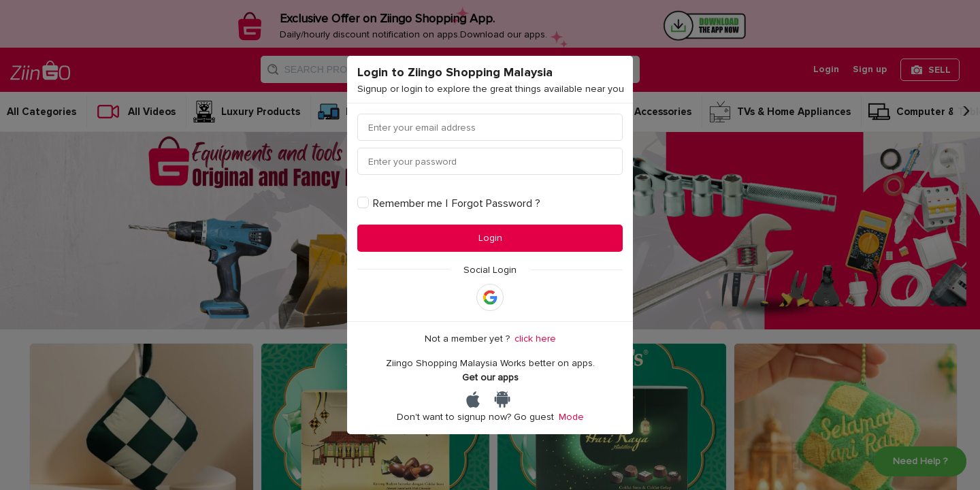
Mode (571, 417)
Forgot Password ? (496, 203)
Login (490, 238)
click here (535, 339)
